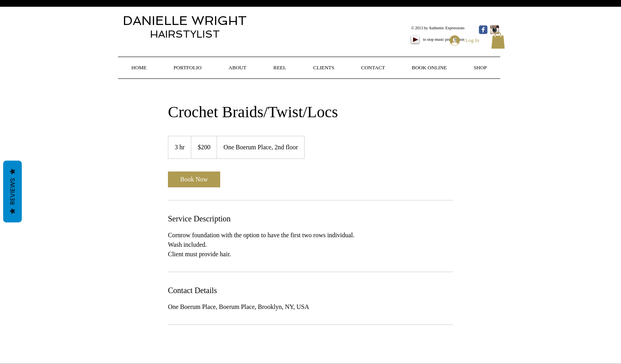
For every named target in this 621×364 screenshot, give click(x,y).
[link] (194, 179)
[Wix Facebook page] (483, 30)
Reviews (12, 191)
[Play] (415, 40)
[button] (498, 40)
